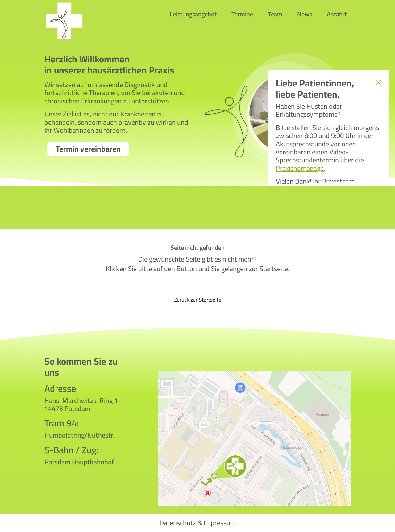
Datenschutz (178, 523)
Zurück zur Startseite (198, 300)
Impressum (220, 523)
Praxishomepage (300, 168)
